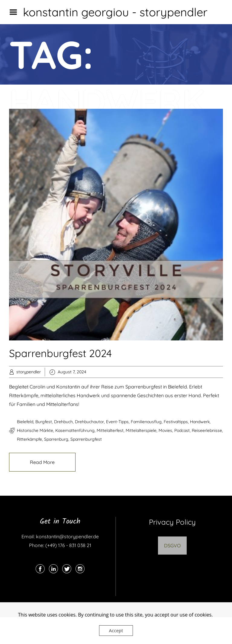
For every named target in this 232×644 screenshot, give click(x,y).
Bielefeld (25, 422)
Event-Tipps (117, 422)
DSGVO (172, 546)
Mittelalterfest (110, 430)
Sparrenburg (56, 439)
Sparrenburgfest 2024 (60, 353)
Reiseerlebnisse (207, 430)
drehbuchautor (89, 422)
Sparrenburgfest (86, 439)
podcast (182, 430)
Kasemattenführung (75, 430)
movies (165, 430)
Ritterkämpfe (29, 439)
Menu (15, 12)
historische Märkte (35, 430)
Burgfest (44, 422)
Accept (116, 630)
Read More (42, 462)
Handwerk (200, 422)
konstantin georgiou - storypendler (115, 12)
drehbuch (63, 422)
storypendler (29, 372)
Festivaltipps (176, 422)
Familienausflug (146, 422)
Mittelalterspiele (141, 430)
